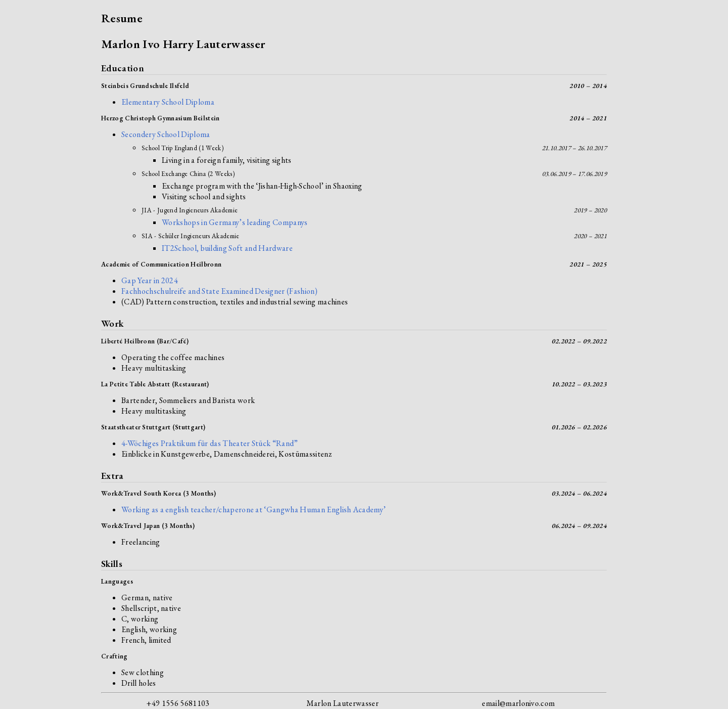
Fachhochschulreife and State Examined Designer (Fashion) (219, 291)
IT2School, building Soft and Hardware (227, 248)
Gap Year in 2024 (150, 280)
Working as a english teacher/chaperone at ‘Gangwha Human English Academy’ (254, 509)
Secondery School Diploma (166, 134)
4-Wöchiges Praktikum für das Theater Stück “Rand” (210, 443)
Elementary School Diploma (168, 102)
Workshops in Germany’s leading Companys (235, 222)
